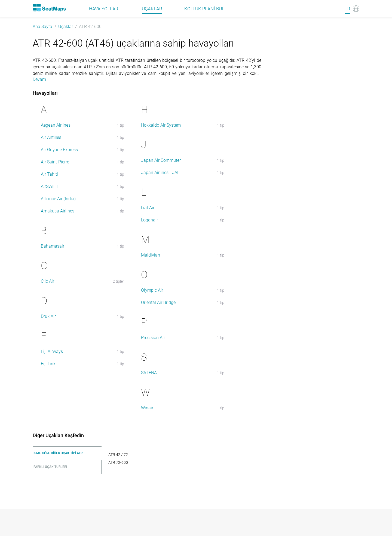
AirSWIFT (50, 186)
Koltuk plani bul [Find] (204, 9)
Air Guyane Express (59, 150)
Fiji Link (48, 364)
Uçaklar (66, 27)
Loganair (149, 220)
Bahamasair (53, 246)
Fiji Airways (52, 351)
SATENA (149, 373)
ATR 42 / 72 (118, 455)
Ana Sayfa (42, 27)
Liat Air (148, 208)
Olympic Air (152, 290)
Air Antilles (51, 137)
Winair (147, 408)
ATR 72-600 (118, 462)
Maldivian (151, 255)
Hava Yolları (104, 9)
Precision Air (153, 338)
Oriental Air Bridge (158, 302)
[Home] (49, 8)
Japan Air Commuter (161, 160)
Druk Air (48, 316)
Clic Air (48, 281)
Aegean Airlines (56, 125)
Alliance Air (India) (58, 199)
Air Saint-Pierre (55, 162)
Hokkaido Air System (161, 125)
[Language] (352, 9)
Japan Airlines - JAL (160, 173)
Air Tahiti (49, 174)
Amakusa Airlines (58, 211)
